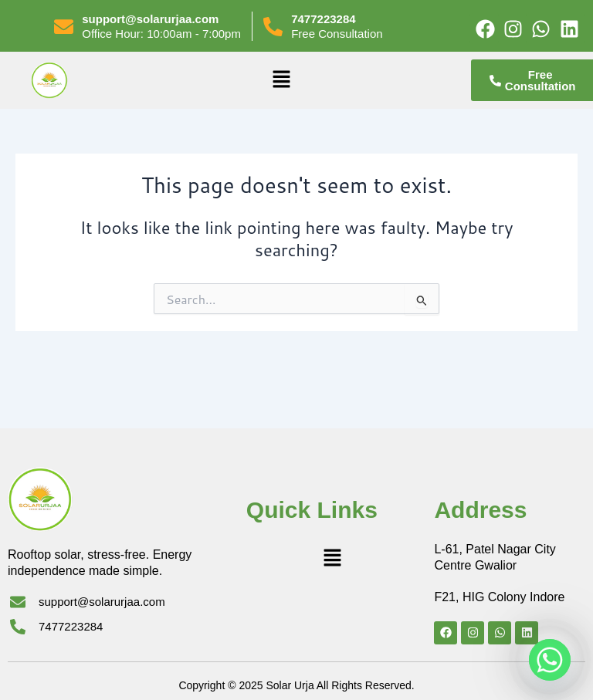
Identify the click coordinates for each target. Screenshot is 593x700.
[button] (281, 80)
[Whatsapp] (550, 660)
